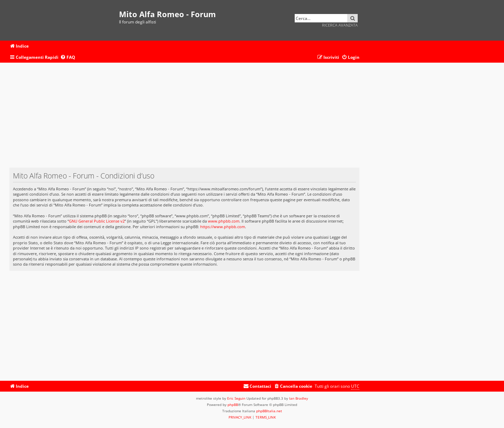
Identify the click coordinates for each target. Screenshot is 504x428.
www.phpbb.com (224, 221)
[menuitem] (68, 58)
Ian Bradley (299, 398)
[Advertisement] (184, 119)
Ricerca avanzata (340, 25)
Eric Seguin (236, 398)
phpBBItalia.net (269, 411)
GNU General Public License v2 (97, 221)
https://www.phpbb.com (223, 227)
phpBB (233, 405)
